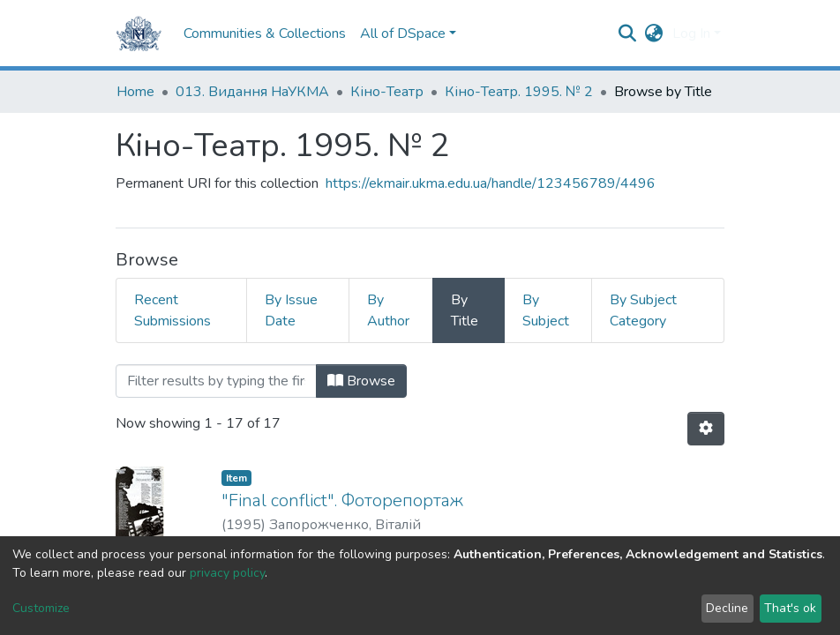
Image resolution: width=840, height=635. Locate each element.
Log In (691, 34)
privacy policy (227, 573)
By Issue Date (291, 310)
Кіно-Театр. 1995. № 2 (519, 92)
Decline (727, 608)
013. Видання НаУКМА (252, 92)
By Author (388, 310)
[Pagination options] (706, 429)
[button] (654, 34)
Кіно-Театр (387, 92)
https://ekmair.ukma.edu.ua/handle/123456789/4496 (491, 183)
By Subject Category (643, 310)
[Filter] (216, 381)
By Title (465, 310)
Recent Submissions (172, 310)
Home (135, 92)
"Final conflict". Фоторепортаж (342, 501)
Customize (41, 608)
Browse (361, 381)
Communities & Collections (265, 34)
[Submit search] (628, 34)
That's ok (790, 608)
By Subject (546, 310)
